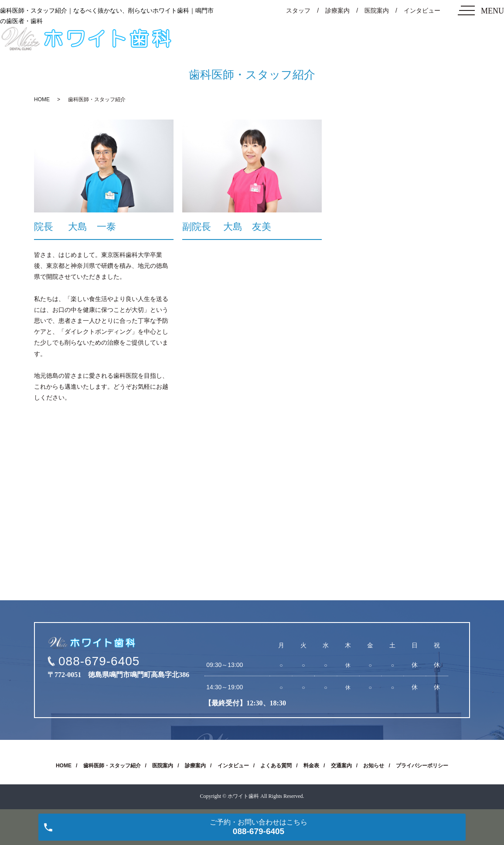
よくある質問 (276, 766)
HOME (42, 99)
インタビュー (422, 10)
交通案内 (341, 766)
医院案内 (377, 10)
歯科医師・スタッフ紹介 (112, 766)
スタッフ (298, 10)
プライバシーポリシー (422, 766)
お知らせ (374, 766)
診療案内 (337, 10)
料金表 (311, 766)
